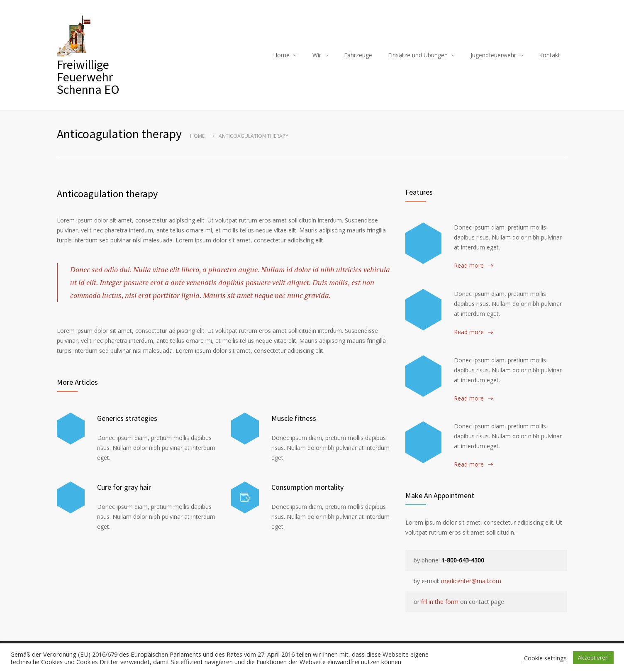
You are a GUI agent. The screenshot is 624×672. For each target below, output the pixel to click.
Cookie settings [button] (545, 658)
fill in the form (440, 602)
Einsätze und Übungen (418, 55)
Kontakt (550, 55)
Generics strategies (127, 418)
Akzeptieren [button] (593, 657)
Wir (317, 55)
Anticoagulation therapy (107, 194)
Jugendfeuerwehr (493, 55)
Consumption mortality (307, 487)
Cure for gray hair (124, 487)
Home (281, 55)
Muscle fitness (294, 418)
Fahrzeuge (358, 55)
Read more (469, 265)
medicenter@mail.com (471, 581)
